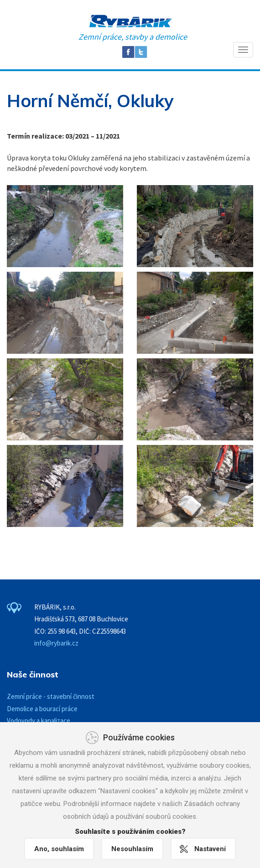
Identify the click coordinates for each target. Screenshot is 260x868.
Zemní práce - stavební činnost (51, 696)
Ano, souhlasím (59, 849)
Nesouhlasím (132, 849)
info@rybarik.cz (56, 643)
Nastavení (210, 849)
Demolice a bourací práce (42, 709)
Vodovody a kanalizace (39, 721)
